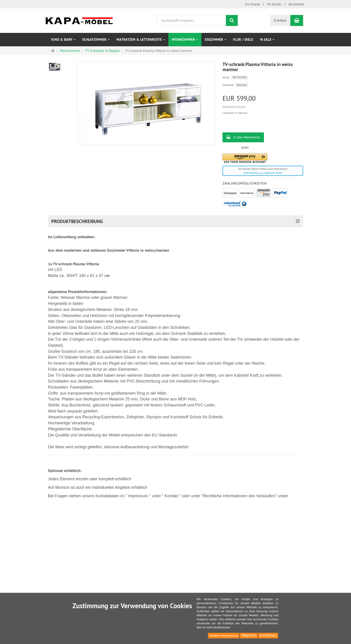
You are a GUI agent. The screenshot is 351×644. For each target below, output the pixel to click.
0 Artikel (280, 20)
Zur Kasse (252, 4)
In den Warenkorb (243, 137)
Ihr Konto (274, 4)
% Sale (267, 39)
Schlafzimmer (96, 39)
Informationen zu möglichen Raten (263, 173)
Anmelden (296, 4)
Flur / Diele (243, 39)
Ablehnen (249, 635)
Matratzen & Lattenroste (141, 39)
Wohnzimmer (185, 39)
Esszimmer (216, 39)
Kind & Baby (63, 39)
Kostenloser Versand (234, 106)
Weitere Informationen (224, 636)
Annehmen (268, 635)
